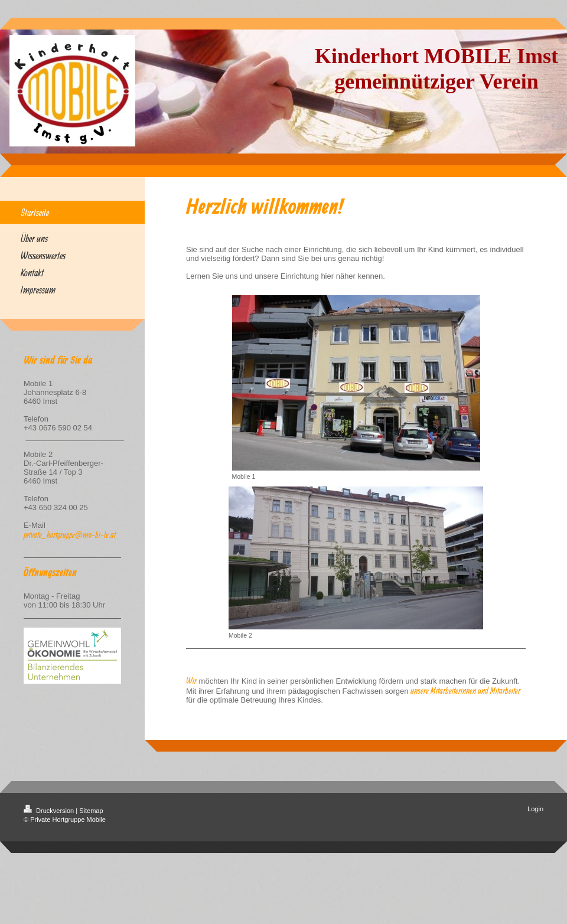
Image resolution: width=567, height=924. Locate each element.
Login (535, 809)
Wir (191, 680)
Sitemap (91, 811)
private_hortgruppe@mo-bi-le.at (70, 535)
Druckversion (50, 811)
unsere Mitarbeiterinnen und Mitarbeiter (465, 690)
